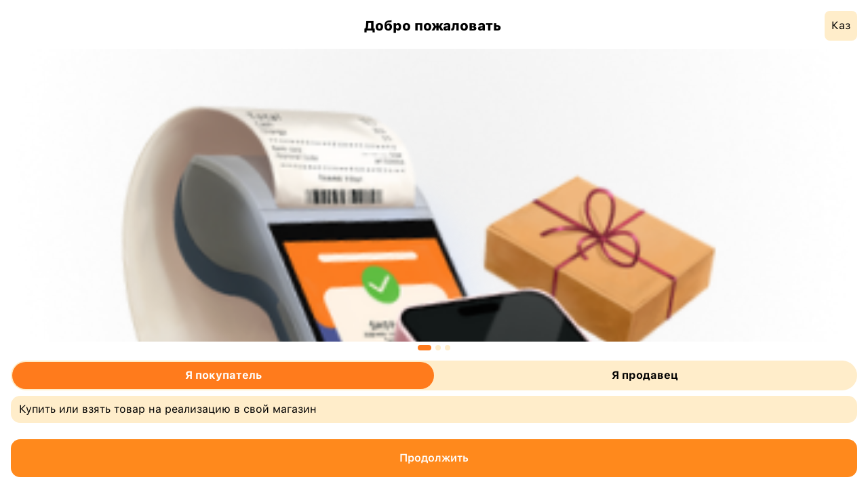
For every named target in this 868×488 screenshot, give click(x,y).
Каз (841, 25)
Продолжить (434, 458)
